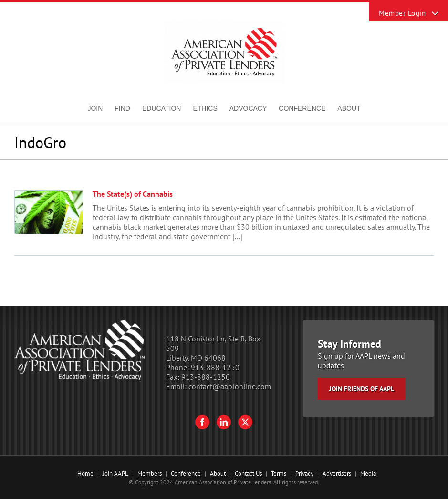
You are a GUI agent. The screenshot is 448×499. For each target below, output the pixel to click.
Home (85, 473)
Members (150, 473)
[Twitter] (245, 422)
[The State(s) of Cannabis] (49, 212)
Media (368, 473)
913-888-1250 (215, 367)
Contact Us (248, 473)
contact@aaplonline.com (230, 386)
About (218, 473)
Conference (186, 473)
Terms (279, 473)
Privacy (304, 473)
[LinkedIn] (224, 422)
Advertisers (337, 473)
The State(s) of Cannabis (133, 194)
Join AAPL (115, 473)
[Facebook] (202, 422)
